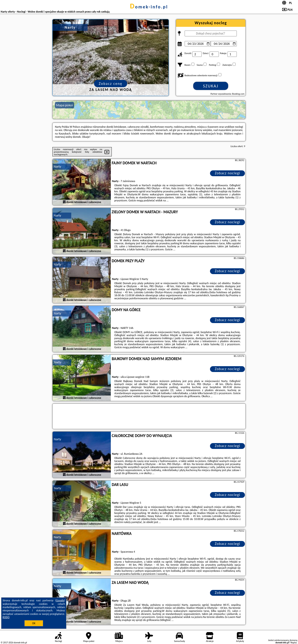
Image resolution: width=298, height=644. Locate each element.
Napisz (294, 642)
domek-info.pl (149, 7)
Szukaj (211, 86)
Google (60, 600)
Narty (58, 167)
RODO (6, 617)
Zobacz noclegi (228, 173)
